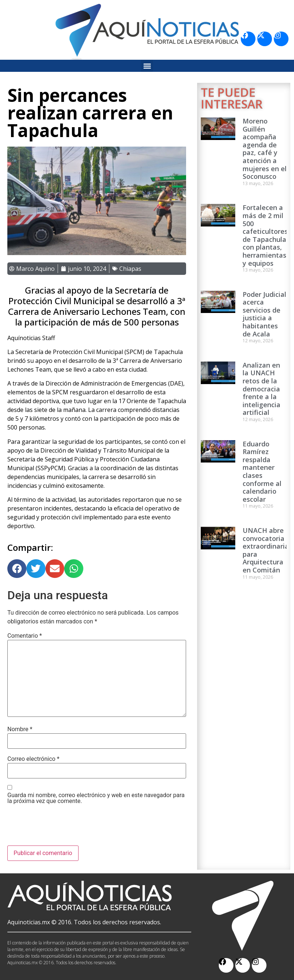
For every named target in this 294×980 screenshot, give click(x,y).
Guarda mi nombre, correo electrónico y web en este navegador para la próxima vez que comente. (96, 798)
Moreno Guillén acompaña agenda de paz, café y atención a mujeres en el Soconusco (265, 149)
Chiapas (130, 269)
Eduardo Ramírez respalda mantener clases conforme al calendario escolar (262, 471)
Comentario (25, 636)
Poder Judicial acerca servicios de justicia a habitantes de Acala (264, 314)
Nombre (20, 729)
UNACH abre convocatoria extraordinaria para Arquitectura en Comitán (266, 550)
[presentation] (63, 828)
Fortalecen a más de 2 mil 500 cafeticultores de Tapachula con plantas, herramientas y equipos (265, 235)
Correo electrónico (33, 759)
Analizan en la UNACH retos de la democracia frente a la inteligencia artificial (262, 389)
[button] (147, 66)
